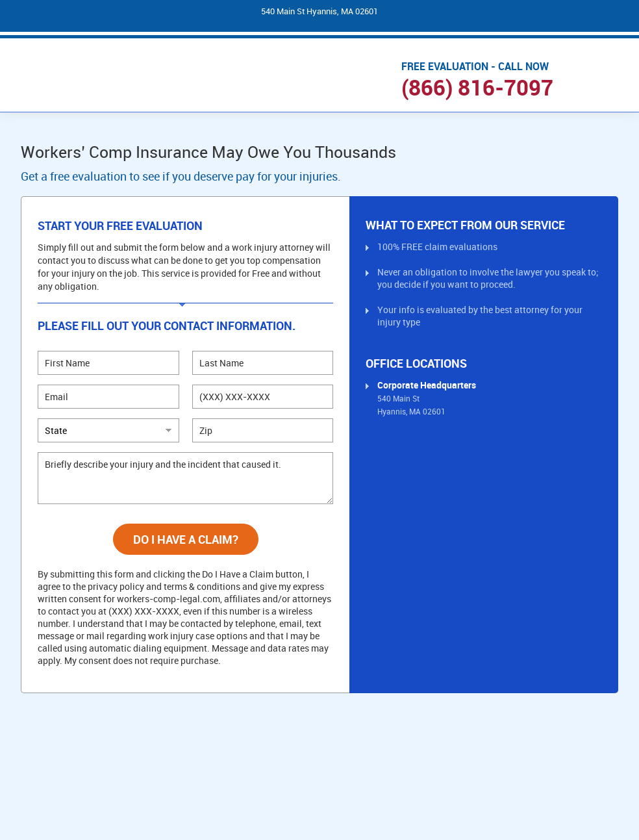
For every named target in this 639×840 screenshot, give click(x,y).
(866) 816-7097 (477, 87)
